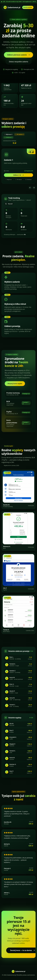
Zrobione (28, 180)
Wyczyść (9, 204)
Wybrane (9, 180)
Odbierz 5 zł (19, 175)
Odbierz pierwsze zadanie (18, 55)
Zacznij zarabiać (28, 7)
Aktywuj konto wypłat (15, 384)
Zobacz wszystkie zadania (18, 62)
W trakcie (18, 180)
